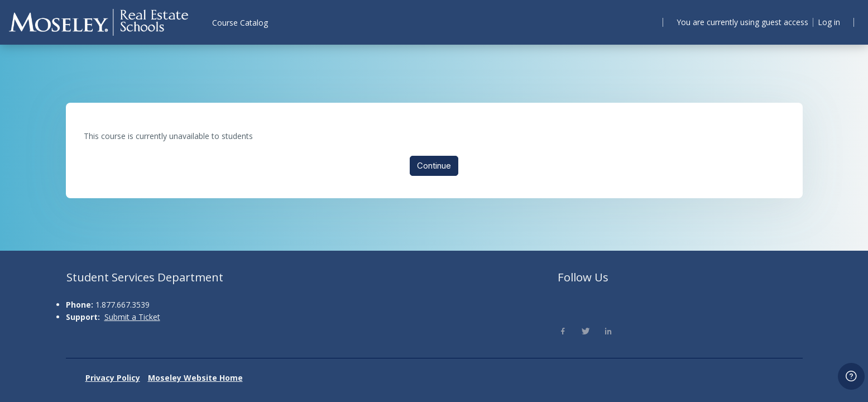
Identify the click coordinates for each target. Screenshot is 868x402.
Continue (434, 167)
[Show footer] (851, 376)
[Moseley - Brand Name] (99, 22)
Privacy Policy (113, 378)
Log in (827, 22)
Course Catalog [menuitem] (240, 23)
